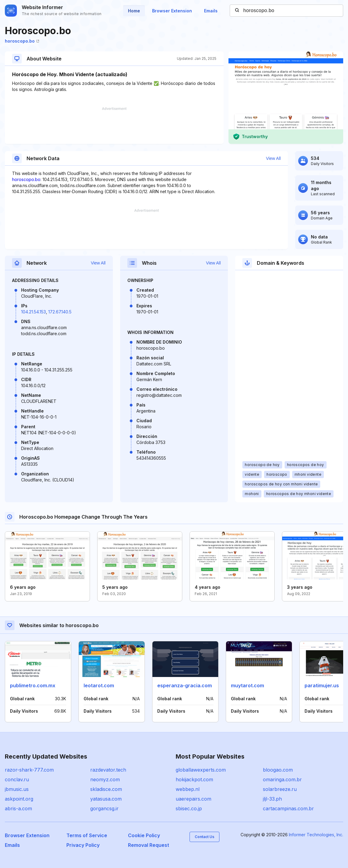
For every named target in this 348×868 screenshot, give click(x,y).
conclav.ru (17, 779)
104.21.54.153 (34, 312)
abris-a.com (18, 808)
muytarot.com (247, 685)
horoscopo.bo (22, 41)
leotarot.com (99, 685)
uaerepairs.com (193, 799)
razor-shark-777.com (29, 770)
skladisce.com (106, 789)
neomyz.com (105, 779)
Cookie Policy (144, 835)
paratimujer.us (322, 685)
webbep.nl (188, 789)
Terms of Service (87, 835)
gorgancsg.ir (104, 808)
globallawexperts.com (201, 770)
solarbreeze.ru (280, 789)
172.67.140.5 (60, 312)
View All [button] (273, 158)
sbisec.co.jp (189, 808)
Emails (211, 11)
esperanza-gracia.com (185, 685)
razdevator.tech (108, 770)
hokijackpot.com (194, 779)
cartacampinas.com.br (288, 808)
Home (134, 11)
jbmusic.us (17, 789)
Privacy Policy (83, 845)
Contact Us (204, 837)
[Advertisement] (114, 125)
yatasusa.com (106, 799)
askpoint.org (19, 799)
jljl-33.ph (272, 799)
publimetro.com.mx (33, 685)
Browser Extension (172, 11)
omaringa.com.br (282, 779)
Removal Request (148, 845)
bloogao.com (278, 770)
